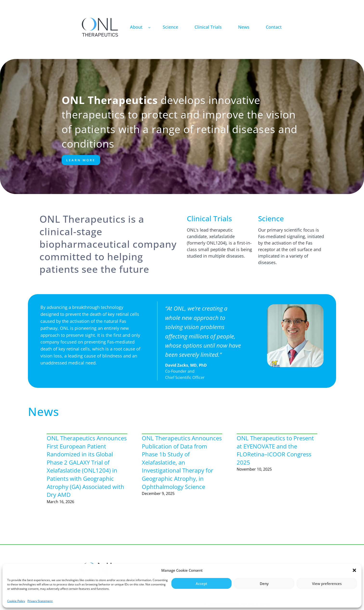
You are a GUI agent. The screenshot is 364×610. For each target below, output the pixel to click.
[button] (354, 570)
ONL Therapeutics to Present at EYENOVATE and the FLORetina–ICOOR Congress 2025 (275, 450)
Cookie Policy (16, 601)
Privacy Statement (40, 601)
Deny (264, 584)
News (43, 412)
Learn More (81, 160)
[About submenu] (149, 27)
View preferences (327, 584)
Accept (201, 584)
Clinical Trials (209, 218)
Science (271, 218)
